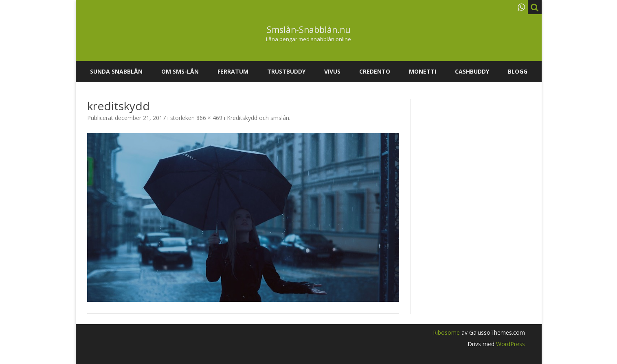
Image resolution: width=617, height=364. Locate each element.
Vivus (332, 71)
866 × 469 (209, 118)
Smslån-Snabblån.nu (309, 30)
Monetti (423, 71)
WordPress (510, 344)
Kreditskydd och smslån (258, 118)
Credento (375, 71)
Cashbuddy (472, 71)
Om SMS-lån (180, 71)
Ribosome (446, 332)
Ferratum (233, 71)
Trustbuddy (286, 71)
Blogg (518, 71)
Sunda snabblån (116, 71)
